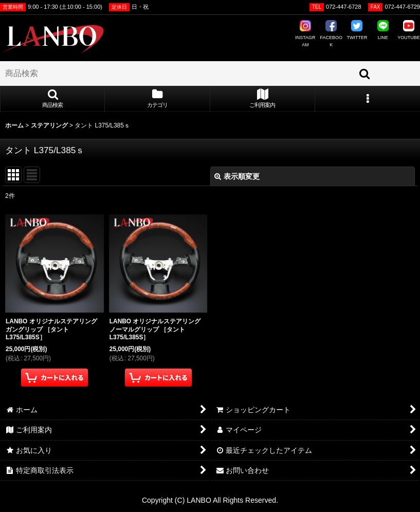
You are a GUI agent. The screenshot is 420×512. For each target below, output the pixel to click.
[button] (52, 99)
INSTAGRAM (305, 34)
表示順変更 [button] (237, 176)
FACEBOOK (331, 34)
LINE (383, 30)
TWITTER (357, 30)
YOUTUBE (409, 30)
